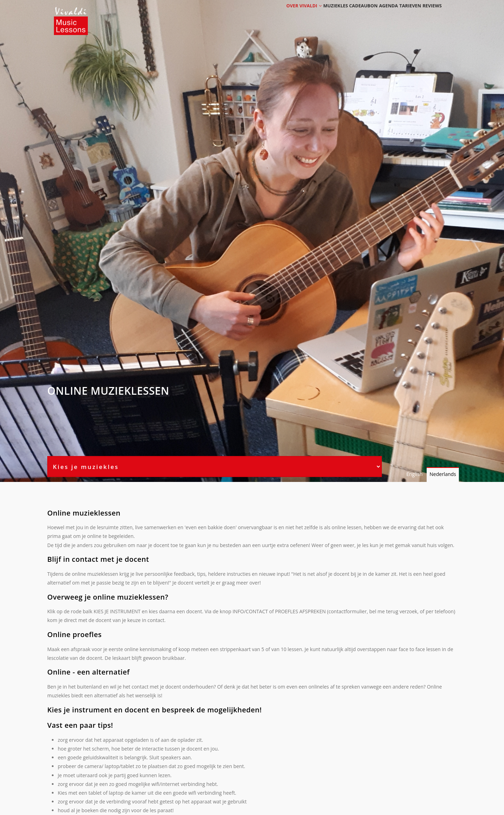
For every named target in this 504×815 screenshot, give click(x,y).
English (414, 474)
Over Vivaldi (284, 15)
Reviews (429, 15)
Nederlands (443, 474)
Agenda (375, 15)
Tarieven (402, 15)
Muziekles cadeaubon (334, 15)
